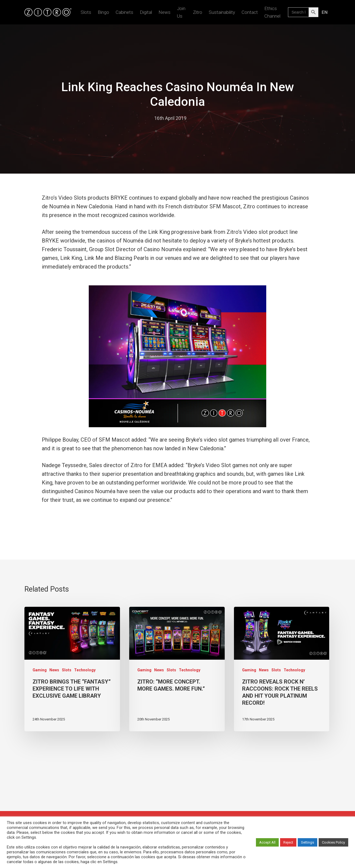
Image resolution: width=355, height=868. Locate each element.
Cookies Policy (333, 842)
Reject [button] (288, 842)
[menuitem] (324, 12)
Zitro (198, 12)
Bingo (103, 12)
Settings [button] (308, 842)
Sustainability (222, 12)
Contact (250, 12)
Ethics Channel (272, 12)
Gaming (40, 670)
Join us (181, 12)
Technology (85, 670)
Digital (146, 12)
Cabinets (124, 12)
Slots (86, 12)
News (164, 12)
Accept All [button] (267, 842)
